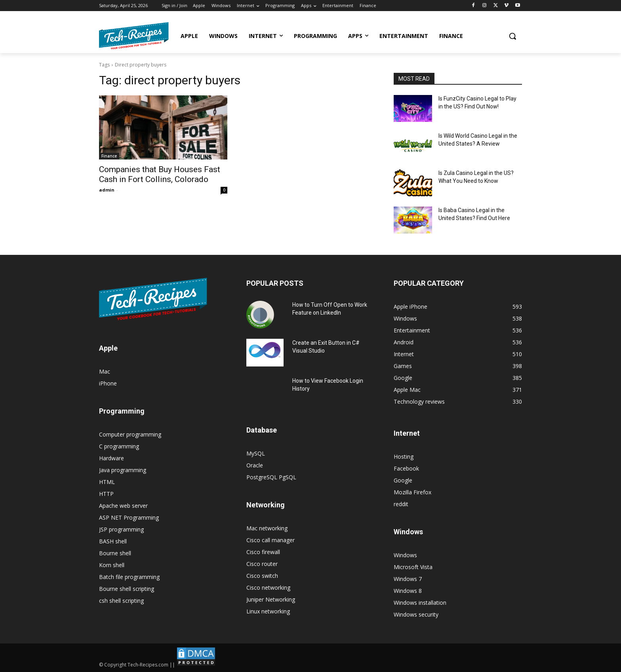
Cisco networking (268, 588)
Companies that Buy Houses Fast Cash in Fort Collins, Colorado (160, 174)
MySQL (256, 453)
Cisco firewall (263, 552)
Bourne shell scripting (127, 589)
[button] (512, 36)
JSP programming (121, 529)
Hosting (404, 457)
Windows (405, 555)
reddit (401, 504)
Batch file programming (129, 577)
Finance (109, 156)
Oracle (255, 465)
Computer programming (130, 434)
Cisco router (262, 564)
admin (107, 190)
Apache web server (123, 506)
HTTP (106, 494)
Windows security (416, 614)
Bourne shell (115, 553)
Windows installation (420, 603)
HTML (107, 482)
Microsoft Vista (413, 567)
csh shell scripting (121, 601)
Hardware (111, 458)
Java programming (123, 470)
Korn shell (112, 565)
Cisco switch (262, 576)
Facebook (406, 468)
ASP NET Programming (129, 517)
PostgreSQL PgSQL (271, 477)
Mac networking (267, 528)
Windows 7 (408, 579)
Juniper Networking (271, 599)
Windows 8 (408, 591)
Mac (105, 371)
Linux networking (268, 611)
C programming (119, 446)
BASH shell (113, 541)
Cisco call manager (270, 540)
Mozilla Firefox (412, 492)
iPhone (108, 383)
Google (403, 480)
